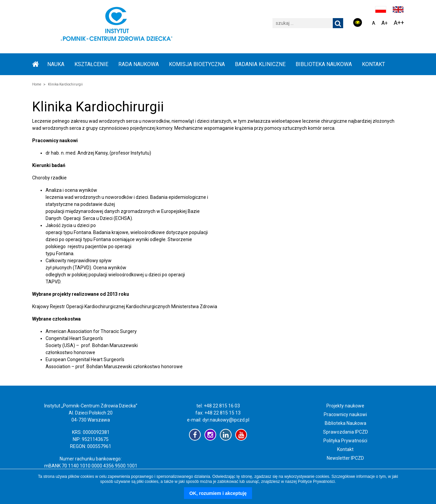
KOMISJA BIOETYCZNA (197, 64)
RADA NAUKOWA (139, 64)
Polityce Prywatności (316, 482)
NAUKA (56, 64)
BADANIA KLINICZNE (260, 64)
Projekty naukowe (345, 406)
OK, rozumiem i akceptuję (218, 493)
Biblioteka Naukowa (346, 423)
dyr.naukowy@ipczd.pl (226, 420)
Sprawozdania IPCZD (346, 432)
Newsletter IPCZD (345, 458)
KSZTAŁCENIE (91, 64)
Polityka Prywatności (345, 441)
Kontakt (373, 64)
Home (37, 84)
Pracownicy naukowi (345, 414)
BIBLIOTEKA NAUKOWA (324, 64)
